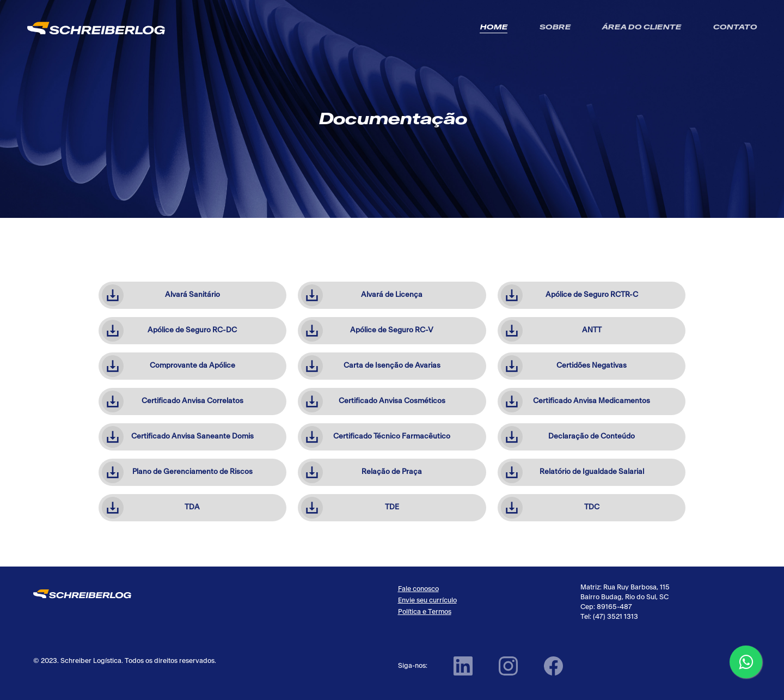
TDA (151, 508)
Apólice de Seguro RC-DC (170, 331)
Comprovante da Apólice (169, 366)
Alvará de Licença (362, 295)
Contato (735, 28)
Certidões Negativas (564, 366)
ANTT (551, 331)
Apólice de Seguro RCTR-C (569, 295)
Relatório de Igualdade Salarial (572, 472)
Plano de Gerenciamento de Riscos (177, 472)
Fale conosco (418, 589)
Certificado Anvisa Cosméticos (373, 401)
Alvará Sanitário (161, 295)
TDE (350, 508)
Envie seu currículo (427, 601)
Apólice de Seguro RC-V (367, 331)
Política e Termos (425, 612)
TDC (550, 508)
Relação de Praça (362, 472)
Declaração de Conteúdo (568, 437)
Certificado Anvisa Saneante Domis (178, 437)
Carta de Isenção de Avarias (371, 366)
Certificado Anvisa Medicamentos (575, 401)
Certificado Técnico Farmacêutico (376, 437)
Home (494, 28)
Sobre (555, 28)
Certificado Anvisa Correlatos (173, 401)
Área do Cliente (641, 28)
